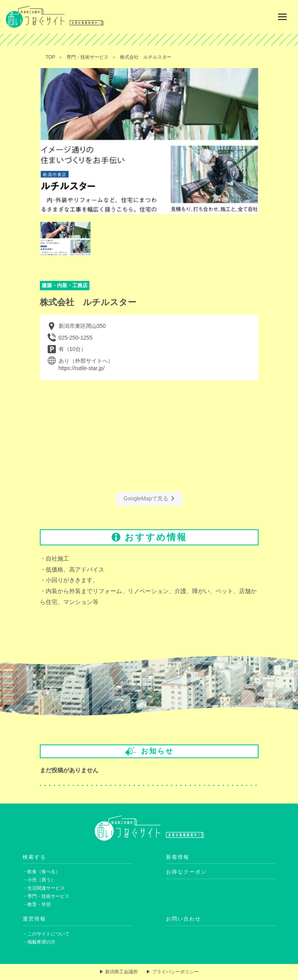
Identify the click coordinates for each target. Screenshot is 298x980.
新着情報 (178, 857)
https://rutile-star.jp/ (82, 368)
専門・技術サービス (87, 57)
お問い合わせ (184, 919)
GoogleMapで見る (149, 498)
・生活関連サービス (44, 888)
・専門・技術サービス (46, 896)
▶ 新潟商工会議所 (119, 972)
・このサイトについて (46, 934)
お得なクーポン (186, 872)
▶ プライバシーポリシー (172, 972)
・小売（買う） (39, 880)
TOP (50, 57)
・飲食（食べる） (41, 872)
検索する (34, 857)
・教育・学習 (37, 904)
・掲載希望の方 (39, 942)
